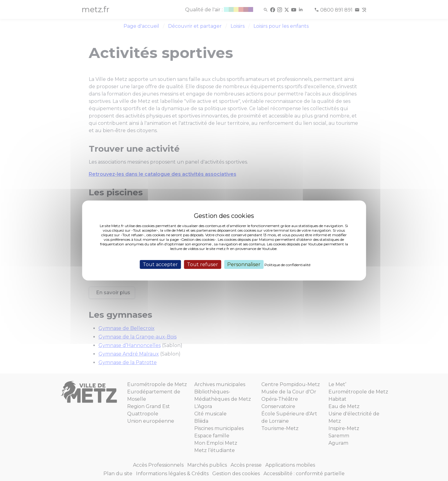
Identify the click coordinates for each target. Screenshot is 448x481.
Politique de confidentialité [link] (287, 265)
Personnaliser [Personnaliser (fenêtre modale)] (244, 264)
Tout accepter (160, 264)
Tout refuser (202, 264)
